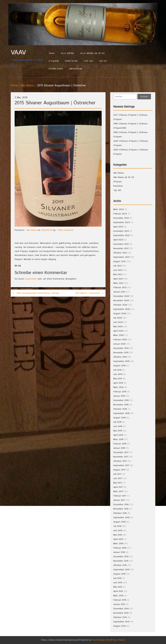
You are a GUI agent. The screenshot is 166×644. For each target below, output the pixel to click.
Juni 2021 (118, 270)
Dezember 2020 (121, 296)
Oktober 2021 (120, 253)
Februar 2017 (120, 496)
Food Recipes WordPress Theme (108, 640)
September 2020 (122, 309)
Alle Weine (68, 53)
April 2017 (118, 487)
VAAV (52, 53)
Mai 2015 (118, 587)
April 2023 (118, 227)
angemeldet (31, 279)
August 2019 (120, 366)
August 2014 (120, 626)
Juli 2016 (117, 526)
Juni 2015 (118, 583)
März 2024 (119, 209)
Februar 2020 (120, 340)
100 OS (103, 61)
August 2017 (120, 470)
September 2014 (121, 622)
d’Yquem (54, 61)
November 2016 (121, 509)
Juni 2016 (118, 531)
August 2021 (120, 261)
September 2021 (121, 257)
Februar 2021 (120, 288)
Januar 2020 (119, 344)
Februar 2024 (120, 214)
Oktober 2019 (120, 357)
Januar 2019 (119, 396)
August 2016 (120, 522)
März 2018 (118, 439)
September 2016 (121, 518)
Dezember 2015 (121, 557)
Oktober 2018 (120, 409)
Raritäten (71, 61)
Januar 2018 (119, 448)
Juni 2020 (118, 322)
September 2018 (121, 413)
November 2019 (121, 353)
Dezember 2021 (121, 244)
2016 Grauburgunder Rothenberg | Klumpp (38, 293)
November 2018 (121, 405)
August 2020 (120, 314)
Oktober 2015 (120, 565)
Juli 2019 (117, 370)
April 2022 (118, 240)
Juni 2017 (118, 478)
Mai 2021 (118, 274)
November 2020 (121, 301)
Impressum (76, 69)
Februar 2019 (120, 392)
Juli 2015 (117, 578)
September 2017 (121, 465)
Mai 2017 (118, 483)
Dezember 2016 (121, 505)
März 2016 (118, 544)
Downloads (56, 69)
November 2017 (121, 457)
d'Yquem (118, 182)
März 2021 (118, 283)
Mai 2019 (118, 379)
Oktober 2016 (120, 513)
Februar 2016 (120, 548)
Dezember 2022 (121, 231)
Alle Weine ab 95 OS (93, 53)
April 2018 (118, 435)
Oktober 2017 (120, 461)
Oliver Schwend (65, 230)
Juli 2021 (117, 266)
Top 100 (88, 61)
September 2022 (122, 235)
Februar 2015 (120, 600)
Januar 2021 (119, 292)
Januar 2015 (119, 604)
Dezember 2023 (121, 218)
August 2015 (120, 574)
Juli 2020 (118, 318)
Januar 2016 (119, 552)
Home (14, 86)
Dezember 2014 (121, 609)
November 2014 (121, 613)
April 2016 (118, 539)
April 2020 (118, 331)
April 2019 (118, 383)
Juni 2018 (118, 426)
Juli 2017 (117, 474)
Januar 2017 (119, 500)
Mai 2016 (118, 535)
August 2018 (120, 418)
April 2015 (118, 591)
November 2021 (121, 248)
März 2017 (118, 491)
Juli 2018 (117, 422)
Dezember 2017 (121, 452)
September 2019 (121, 361)
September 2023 (122, 222)
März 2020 (119, 335)
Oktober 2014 (120, 617)
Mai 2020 (118, 327)
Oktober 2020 (120, 305)
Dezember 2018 (121, 400)
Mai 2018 (118, 431)
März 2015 (118, 596)
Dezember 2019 (121, 348)
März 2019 (118, 387)
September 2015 (121, 570)
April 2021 (118, 279)
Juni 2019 (118, 374)
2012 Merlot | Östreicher (88, 293)
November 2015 (121, 561)
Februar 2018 (120, 444)
